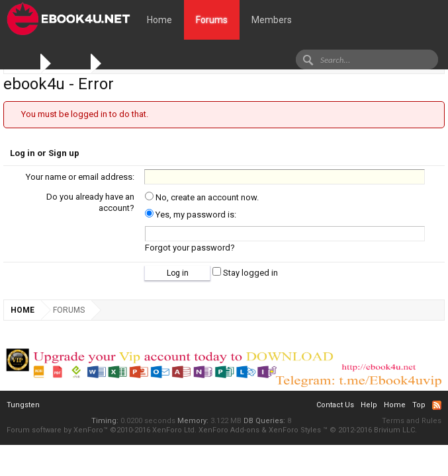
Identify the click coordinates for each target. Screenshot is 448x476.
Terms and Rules (412, 421)
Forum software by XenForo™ (102, 430)
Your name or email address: (80, 177)
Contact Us (335, 405)
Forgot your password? (190, 248)
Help (369, 405)
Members (272, 20)
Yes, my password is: (191, 215)
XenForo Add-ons (229, 430)
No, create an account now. (202, 197)
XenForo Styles (295, 430)
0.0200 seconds (148, 421)
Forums (212, 20)
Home (159, 20)
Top (419, 405)
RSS (437, 405)
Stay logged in (245, 273)
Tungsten (23, 405)
